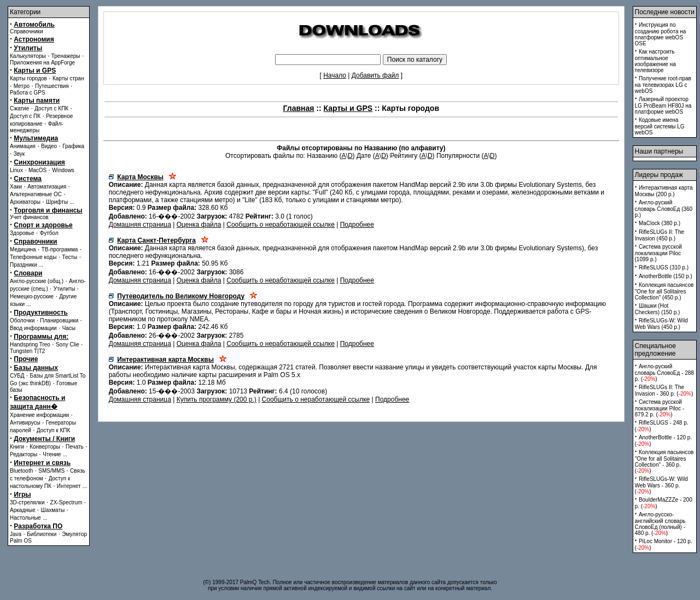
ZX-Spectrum (66, 502)
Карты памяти (37, 101)
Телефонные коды (33, 257)
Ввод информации (33, 328)
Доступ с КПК (51, 108)
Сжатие (19, 108)
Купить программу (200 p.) (217, 399)
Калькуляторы (28, 56)
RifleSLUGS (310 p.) (664, 267)
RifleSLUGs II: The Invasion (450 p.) (660, 235)
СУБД (17, 376)
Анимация (23, 146)
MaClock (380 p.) (660, 223)
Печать (75, 447)
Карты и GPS (35, 70)
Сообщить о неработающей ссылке (281, 225)
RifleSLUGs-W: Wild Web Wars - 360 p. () (661, 485)
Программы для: (41, 337)
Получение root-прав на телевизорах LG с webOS (663, 85)
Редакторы (24, 454)
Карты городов (28, 78)
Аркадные (23, 510)
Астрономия (34, 39)
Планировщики (59, 320)
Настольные (25, 518)
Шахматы (53, 510)
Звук (19, 154)
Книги (17, 447)
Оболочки (22, 320)
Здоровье (22, 233)
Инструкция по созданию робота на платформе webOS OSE (661, 34)
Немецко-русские (32, 296)
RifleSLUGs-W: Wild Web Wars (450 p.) (661, 324)
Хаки (16, 187)
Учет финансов (29, 217)
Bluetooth (21, 471)
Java (16, 534)
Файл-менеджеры (37, 127)
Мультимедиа (36, 138)
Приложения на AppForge (42, 63)
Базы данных (36, 368)
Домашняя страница (140, 225)
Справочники (27, 31)
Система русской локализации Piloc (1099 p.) (658, 253)
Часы (69, 328)
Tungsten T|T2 (27, 351)
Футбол (49, 233)
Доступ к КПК (53, 430)
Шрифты (57, 202)
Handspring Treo (30, 345)
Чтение (52, 454)
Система (28, 179)
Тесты (69, 257)
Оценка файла (199, 225)
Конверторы (45, 447)
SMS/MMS (51, 471)
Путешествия (52, 86)
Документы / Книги (44, 439)
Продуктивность (41, 313)
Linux (16, 170)
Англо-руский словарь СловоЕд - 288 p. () (664, 373)
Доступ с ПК (25, 116)
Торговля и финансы (48, 210)
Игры (22, 495)
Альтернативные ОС (36, 194)
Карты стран (68, 78)
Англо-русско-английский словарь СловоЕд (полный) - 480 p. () (660, 524)
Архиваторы (25, 202)
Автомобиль (34, 25)
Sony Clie (68, 345)
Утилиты (28, 48)
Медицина (23, 249)
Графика (73, 146)
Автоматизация (47, 187)
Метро (22, 86)
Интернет (69, 486)
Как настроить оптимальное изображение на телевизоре (655, 61)
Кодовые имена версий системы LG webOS (660, 126)
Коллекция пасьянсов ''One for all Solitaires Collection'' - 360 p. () (664, 461)
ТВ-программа (60, 249)
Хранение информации (39, 415)
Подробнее (357, 225)
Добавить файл (375, 75)
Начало (335, 75)
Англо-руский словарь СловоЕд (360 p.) (664, 209)
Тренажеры (66, 56)
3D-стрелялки (27, 502)
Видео (49, 146)
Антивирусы (25, 423)
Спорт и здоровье (43, 225)
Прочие (26, 359)
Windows (63, 170)
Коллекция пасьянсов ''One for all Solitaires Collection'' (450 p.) (664, 291)
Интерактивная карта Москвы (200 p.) (664, 191)
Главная (299, 108)
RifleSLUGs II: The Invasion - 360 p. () (664, 390)
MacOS (37, 170)
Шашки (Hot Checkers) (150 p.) (658, 309)
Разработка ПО (38, 526)
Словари (28, 273)
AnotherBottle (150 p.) (666, 276)
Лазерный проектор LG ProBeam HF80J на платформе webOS (663, 105)
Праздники (23, 265)
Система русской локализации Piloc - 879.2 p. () (660, 408)
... (72, 202)
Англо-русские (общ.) (37, 281)
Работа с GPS (28, 93)
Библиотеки (42, 534)
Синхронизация (39, 162)
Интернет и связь (42, 463)
